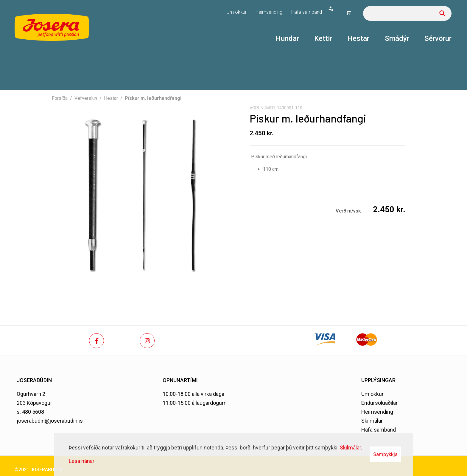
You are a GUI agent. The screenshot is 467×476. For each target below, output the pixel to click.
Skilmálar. (351, 448)
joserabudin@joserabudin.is (50, 421)
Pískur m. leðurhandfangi (153, 98)
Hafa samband (379, 430)
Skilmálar (372, 421)
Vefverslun (86, 98)
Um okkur (372, 394)
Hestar (111, 98)
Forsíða (60, 98)
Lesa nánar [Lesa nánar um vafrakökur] (82, 461)
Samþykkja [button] (385, 454)
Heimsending (377, 412)
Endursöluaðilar (379, 403)
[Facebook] (96, 341)
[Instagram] (147, 341)
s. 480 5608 (30, 412)
